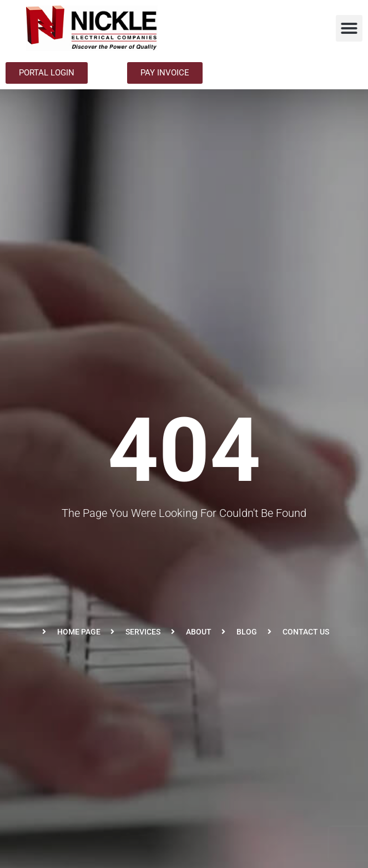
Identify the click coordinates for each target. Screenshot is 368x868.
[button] (349, 28)
